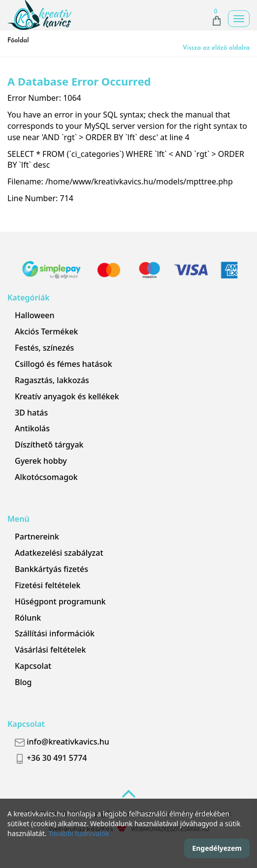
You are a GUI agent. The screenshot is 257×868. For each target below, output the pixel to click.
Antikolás (32, 428)
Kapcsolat (33, 666)
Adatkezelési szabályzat (59, 553)
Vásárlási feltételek (50, 650)
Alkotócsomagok (46, 477)
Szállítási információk (55, 633)
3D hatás (31, 413)
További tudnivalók (79, 833)
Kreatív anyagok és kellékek (67, 396)
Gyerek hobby (41, 461)
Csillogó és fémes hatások (64, 364)
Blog (23, 682)
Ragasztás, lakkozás (52, 380)
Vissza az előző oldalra (216, 48)
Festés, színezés (44, 348)
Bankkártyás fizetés (51, 569)
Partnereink (37, 537)
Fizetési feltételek (48, 585)
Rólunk (28, 618)
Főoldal (18, 41)
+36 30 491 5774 (51, 758)
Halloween (35, 315)
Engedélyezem (217, 848)
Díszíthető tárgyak (49, 445)
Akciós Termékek (47, 331)
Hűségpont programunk (60, 601)
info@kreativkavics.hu (62, 742)
